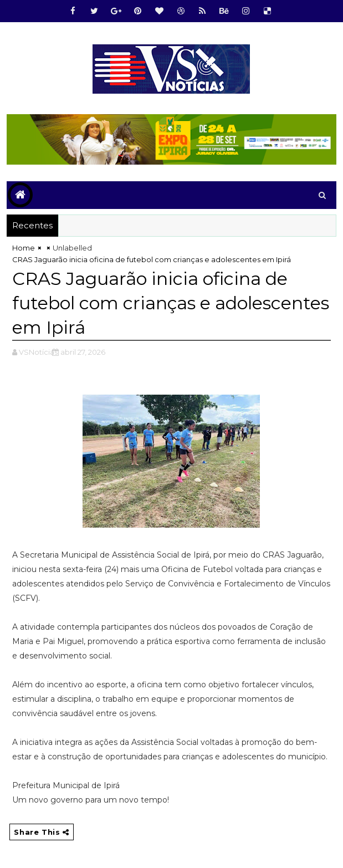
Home (24, 248)
